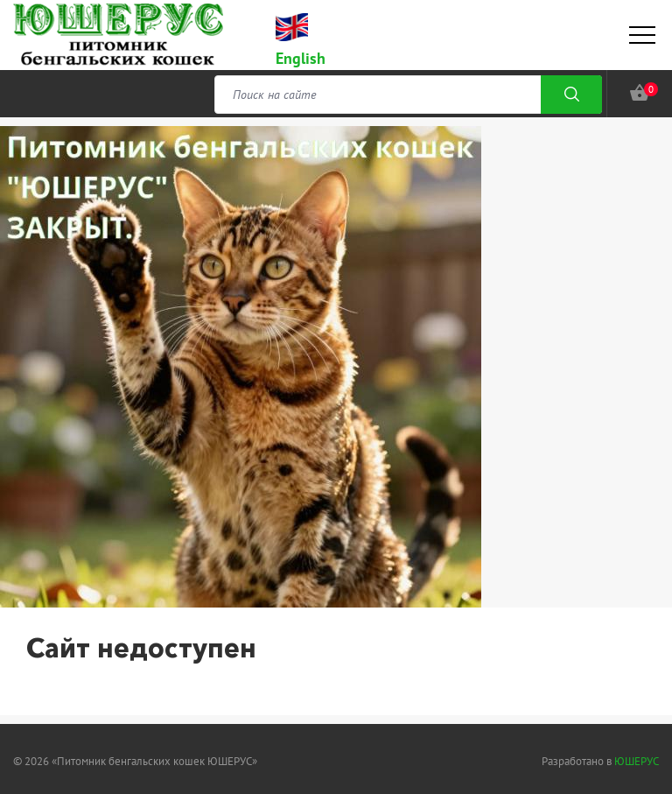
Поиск (571, 95)
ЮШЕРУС (637, 761)
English (301, 58)
